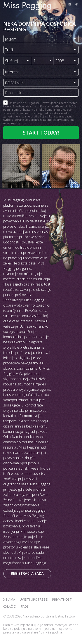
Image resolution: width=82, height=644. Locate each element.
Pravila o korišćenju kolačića (58, 106)
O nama (9, 599)
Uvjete (7, 106)
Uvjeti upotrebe (34, 599)
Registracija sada (27, 573)
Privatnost (62, 599)
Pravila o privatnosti (26, 106)
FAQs (25, 606)
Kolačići (10, 606)
